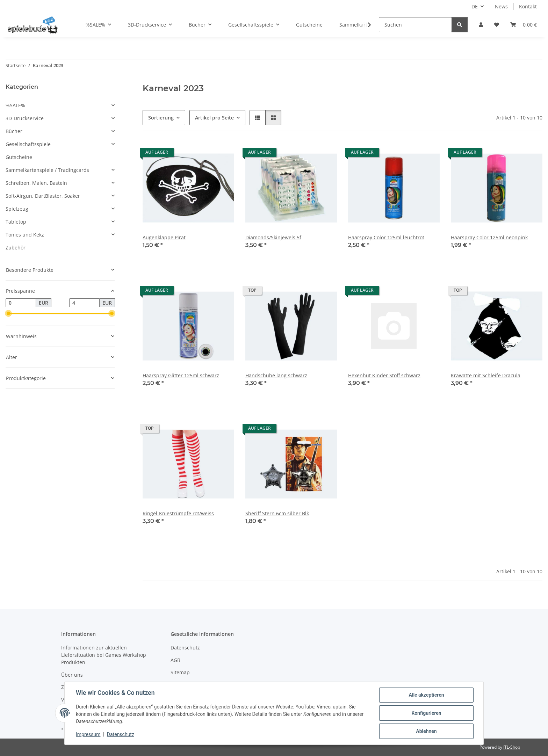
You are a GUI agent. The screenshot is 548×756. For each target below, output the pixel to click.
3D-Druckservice (25, 118)
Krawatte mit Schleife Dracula (486, 375)
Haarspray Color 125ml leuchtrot (386, 237)
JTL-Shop (512, 747)
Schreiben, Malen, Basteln (36, 183)
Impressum (88, 734)
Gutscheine (19, 157)
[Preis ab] (21, 303)
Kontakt (528, 6)
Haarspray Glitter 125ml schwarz (181, 375)
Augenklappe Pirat (164, 237)
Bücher (14, 131)
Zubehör (16, 248)
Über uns (72, 675)
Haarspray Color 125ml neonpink (489, 237)
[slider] (8, 314)
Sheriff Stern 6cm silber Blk (277, 513)
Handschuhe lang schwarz (276, 375)
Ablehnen (426, 731)
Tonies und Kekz (25, 235)
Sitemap (180, 672)
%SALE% (15, 105)
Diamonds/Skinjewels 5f (273, 237)
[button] (481, 25)
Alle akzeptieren (426, 695)
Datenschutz (121, 734)
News (501, 6)
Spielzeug (17, 209)
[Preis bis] (84, 303)
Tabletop (16, 222)
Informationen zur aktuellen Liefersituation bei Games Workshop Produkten (104, 655)
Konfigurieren (426, 713)
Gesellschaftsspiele (28, 144)
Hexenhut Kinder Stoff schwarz (384, 375)
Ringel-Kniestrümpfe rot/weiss (178, 513)
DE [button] (475, 6)
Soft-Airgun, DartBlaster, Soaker (43, 196)
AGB (175, 660)
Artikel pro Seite (214, 118)
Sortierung (161, 118)
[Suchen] (415, 25)
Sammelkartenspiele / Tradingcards (47, 170)
